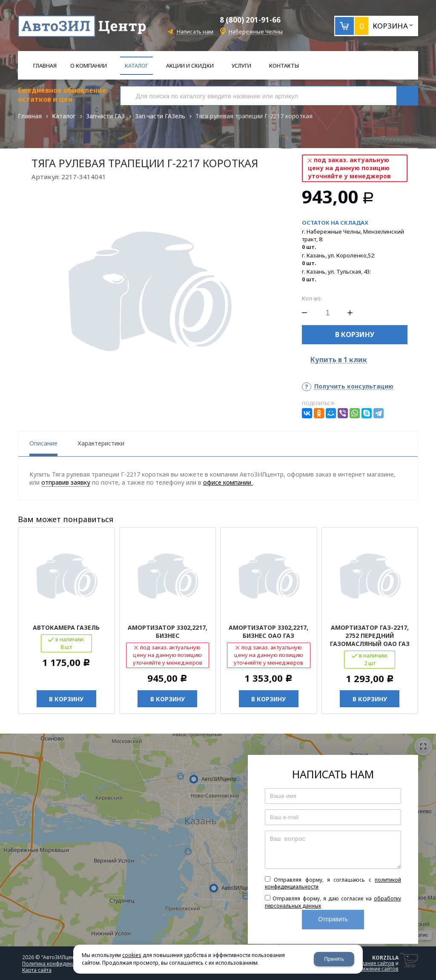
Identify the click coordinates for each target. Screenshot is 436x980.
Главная (30, 116)
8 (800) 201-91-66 (250, 20)
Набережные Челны (256, 32)
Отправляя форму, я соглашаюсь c (333, 883)
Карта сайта (37, 970)
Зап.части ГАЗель (160, 116)
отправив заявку (66, 482)
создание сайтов (373, 963)
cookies (132, 955)
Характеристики (101, 443)
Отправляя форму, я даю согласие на (333, 902)
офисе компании (228, 482)
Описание (43, 443)
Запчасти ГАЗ (105, 116)
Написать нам (195, 32)
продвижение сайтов (372, 969)
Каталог (64, 116)
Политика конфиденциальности (61, 964)
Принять (334, 959)
